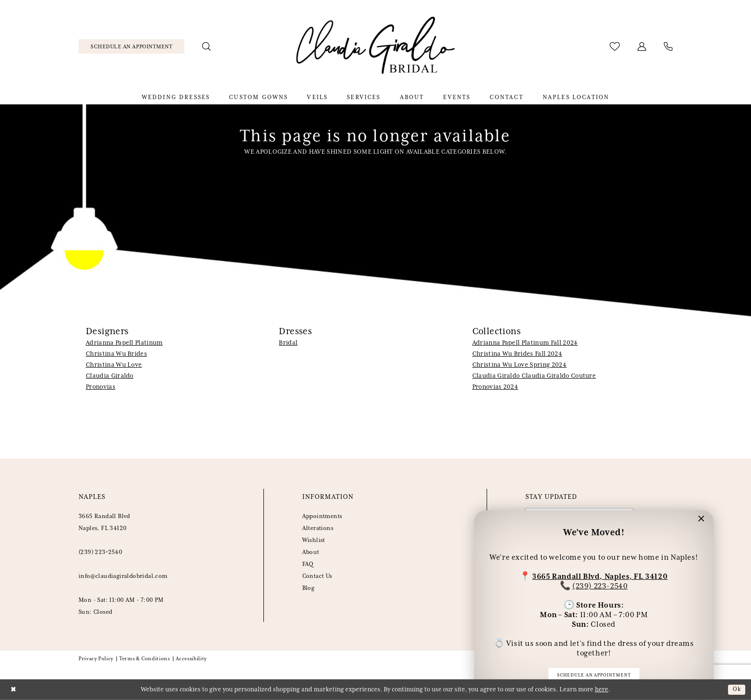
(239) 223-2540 (600, 585)
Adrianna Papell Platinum (124, 343)
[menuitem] (132, 46)
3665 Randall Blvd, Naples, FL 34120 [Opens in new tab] (600, 575)
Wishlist (314, 540)
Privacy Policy (96, 659)
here (602, 690)
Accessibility (191, 659)
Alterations (318, 528)
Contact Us (317, 576)
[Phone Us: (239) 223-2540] (668, 46)
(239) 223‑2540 (100, 552)
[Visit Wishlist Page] (615, 46)
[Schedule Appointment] (131, 46)
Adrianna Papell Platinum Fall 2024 (525, 343)
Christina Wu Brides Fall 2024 (517, 354)
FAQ (308, 564)
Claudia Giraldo (110, 376)
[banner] (376, 47)
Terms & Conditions (145, 659)
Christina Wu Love (114, 365)
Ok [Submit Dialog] (736, 689)
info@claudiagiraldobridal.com (123, 576)
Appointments (322, 516)
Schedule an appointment (594, 675)
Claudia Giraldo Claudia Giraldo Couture (534, 376)
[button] (642, 46)
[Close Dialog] (14, 690)
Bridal (288, 343)
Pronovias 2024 (495, 387)
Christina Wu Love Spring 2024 (519, 365)
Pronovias (101, 387)
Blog (308, 588)
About (311, 552)
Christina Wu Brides (116, 354)
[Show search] (207, 46)
